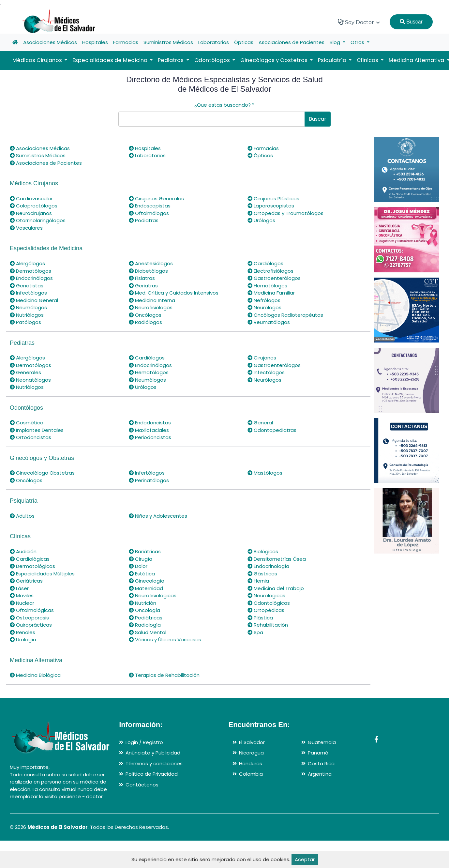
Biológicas (263, 551)
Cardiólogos (265, 263)
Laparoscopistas (271, 206)
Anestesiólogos (151, 263)
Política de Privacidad (152, 774)
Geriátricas (26, 581)
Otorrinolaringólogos (38, 220)
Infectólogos (28, 293)
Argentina (320, 774)
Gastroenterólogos (274, 278)
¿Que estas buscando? (224, 105)
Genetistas (27, 286)
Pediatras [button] (171, 60)
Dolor (138, 566)
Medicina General (34, 300)
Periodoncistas (150, 437)
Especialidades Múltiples (42, 574)
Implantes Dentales (37, 430)
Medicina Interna (152, 300)
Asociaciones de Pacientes (292, 42)
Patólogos (25, 322)
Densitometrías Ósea (277, 559)
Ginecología (147, 581)
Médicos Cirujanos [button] (38, 60)
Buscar (411, 22)
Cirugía (141, 559)
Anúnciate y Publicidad (153, 753)
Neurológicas (266, 595)
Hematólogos (267, 286)
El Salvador (252, 742)
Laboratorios (214, 42)
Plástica (260, 618)
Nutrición (142, 603)
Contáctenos (142, 785)
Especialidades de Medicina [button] (111, 60)
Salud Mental (148, 632)
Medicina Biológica (35, 675)
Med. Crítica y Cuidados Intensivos (174, 293)
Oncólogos (145, 315)
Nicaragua (251, 753)
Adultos (22, 516)
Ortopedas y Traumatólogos (285, 213)
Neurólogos (264, 307)
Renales (22, 632)
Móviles (22, 595)
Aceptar (305, 859)
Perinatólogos (149, 480)
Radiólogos (145, 322)
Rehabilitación (268, 625)
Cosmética (27, 423)
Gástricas (262, 574)
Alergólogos (27, 263)
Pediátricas (146, 618)
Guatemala (322, 742)
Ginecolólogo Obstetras (42, 473)
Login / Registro (144, 742)
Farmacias (126, 42)
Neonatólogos (30, 380)
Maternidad (146, 588)
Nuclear (22, 603)
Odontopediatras (272, 430)
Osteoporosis (29, 618)
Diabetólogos (148, 271)
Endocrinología (268, 566)
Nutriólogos (27, 315)
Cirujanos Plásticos (273, 198)
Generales (25, 372)
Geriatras (143, 286)
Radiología (145, 625)
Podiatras (144, 220)
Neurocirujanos (31, 213)
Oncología (144, 610)
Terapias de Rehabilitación (164, 675)
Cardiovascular (31, 198)
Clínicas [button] (368, 60)
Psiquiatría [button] (333, 60)
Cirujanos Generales (156, 198)
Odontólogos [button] (213, 60)
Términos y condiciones (154, 763)
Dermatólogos (30, 271)
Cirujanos (262, 358)
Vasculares (26, 228)
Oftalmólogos (149, 213)
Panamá (318, 753)
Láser (19, 588)
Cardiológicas (30, 559)
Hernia (258, 581)
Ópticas (244, 42)
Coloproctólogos (34, 206)
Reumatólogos (269, 322)
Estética (142, 574)
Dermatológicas (32, 566)
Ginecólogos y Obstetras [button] (275, 60)
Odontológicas (269, 603)
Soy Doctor (359, 22)
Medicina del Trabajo (276, 588)
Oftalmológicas (32, 610)
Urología (23, 640)
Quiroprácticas (31, 625)
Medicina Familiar (271, 293)
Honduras (251, 763)
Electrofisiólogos (270, 271)
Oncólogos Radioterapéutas (285, 315)
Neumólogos (28, 307)
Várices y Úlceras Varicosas (165, 640)
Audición (23, 551)
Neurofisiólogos (151, 307)
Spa (255, 632)
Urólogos (261, 220)
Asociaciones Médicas (50, 42)
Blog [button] (336, 42)
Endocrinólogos (31, 278)
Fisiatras (142, 278)
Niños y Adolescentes (158, 516)
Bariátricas (145, 551)
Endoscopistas (150, 206)
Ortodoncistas (30, 437)
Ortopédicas (266, 610)
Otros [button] (358, 42)
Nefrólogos (264, 300)
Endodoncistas (150, 423)
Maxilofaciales (149, 430)
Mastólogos (265, 473)
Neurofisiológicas (153, 595)
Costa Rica (321, 763)
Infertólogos (147, 473)
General (260, 423)
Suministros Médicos (168, 42)
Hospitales (95, 42)
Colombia (251, 774)
